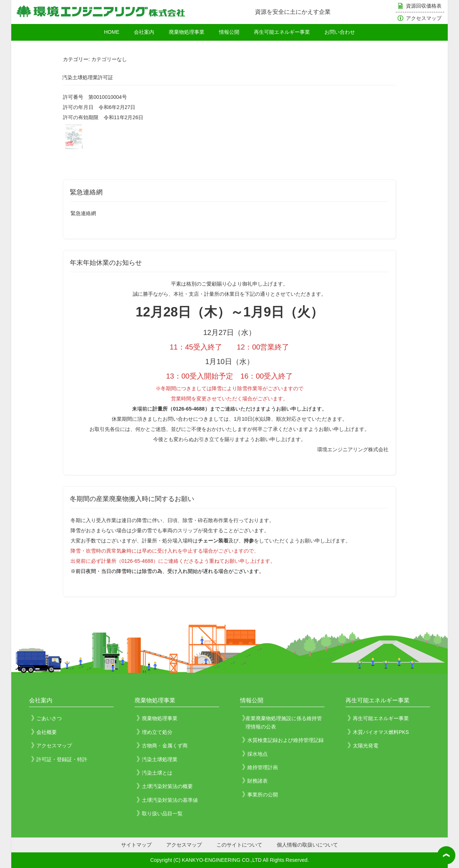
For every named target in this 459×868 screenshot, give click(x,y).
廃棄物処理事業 (187, 32)
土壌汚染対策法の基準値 (170, 800)
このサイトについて (239, 845)
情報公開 (229, 32)
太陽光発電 (366, 746)
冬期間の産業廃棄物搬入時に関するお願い (132, 499)
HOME (112, 32)
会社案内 (144, 32)
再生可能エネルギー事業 (282, 32)
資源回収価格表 (424, 6)
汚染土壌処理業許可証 (88, 77)
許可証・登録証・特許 (62, 759)
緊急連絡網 (86, 192)
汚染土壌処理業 (160, 759)
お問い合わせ (340, 32)
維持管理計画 (263, 767)
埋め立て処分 (157, 732)
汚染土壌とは (157, 773)
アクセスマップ (424, 18)
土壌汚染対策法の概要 (167, 786)
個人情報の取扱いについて (307, 845)
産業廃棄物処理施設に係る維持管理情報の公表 (284, 722)
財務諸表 (258, 781)
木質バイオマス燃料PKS (381, 732)
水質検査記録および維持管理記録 (286, 740)
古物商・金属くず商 (165, 746)
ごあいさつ (49, 718)
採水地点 (258, 754)
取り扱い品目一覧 (162, 814)
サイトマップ (136, 845)
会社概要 (47, 732)
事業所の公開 (263, 795)
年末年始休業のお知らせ (106, 263)
